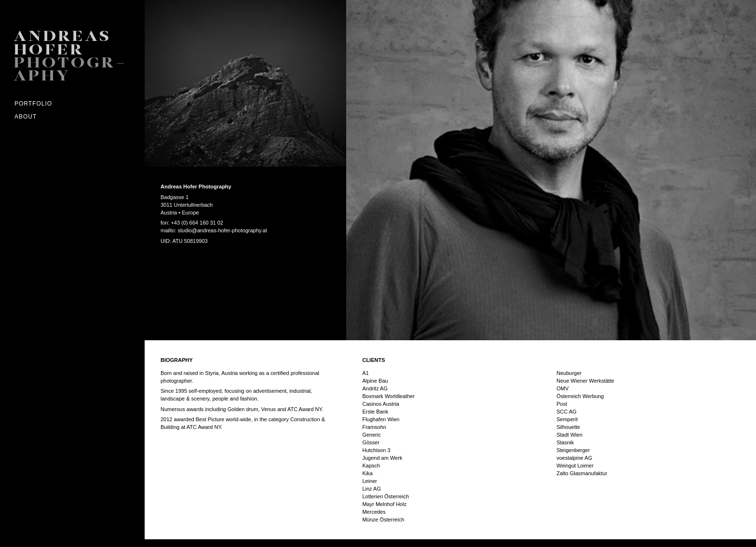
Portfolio (33, 104)
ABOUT (26, 117)
